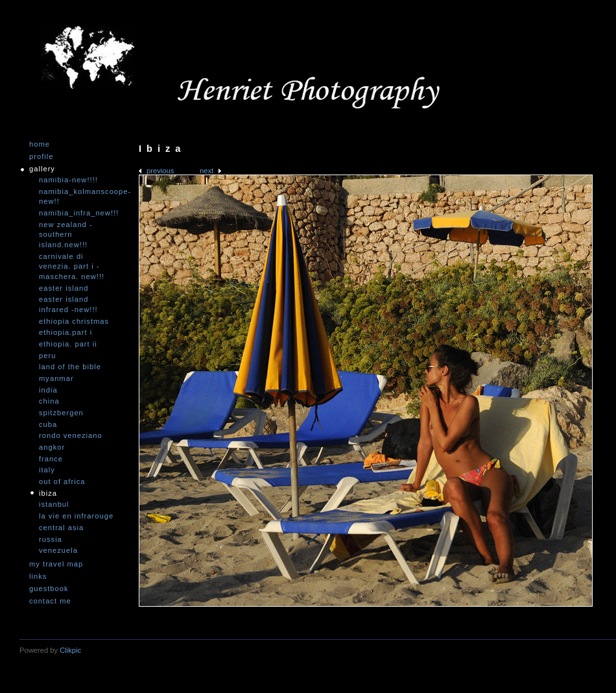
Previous (160, 171)
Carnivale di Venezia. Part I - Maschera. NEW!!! (72, 266)
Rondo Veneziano (71, 435)
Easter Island (64, 288)
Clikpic (70, 650)
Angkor (52, 447)
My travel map (56, 564)
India (48, 390)
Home (40, 144)
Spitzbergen (61, 413)
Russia (51, 539)
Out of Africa (62, 481)
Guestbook (49, 589)
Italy (47, 470)
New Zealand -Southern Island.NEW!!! (66, 235)
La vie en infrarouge (76, 516)
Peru (47, 356)
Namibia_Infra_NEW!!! (78, 213)
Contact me (50, 601)
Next (207, 171)
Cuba (48, 424)
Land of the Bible (70, 367)
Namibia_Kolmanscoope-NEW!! (78, 197)
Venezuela (58, 550)
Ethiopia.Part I (65, 332)
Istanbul (54, 504)
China (49, 401)
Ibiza (48, 493)
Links (38, 577)
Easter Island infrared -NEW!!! (68, 304)
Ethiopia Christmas (74, 321)
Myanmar (56, 378)
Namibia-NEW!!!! (68, 180)
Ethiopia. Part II (68, 344)
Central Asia (61, 528)
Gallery (42, 169)
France (51, 459)
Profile (41, 157)
